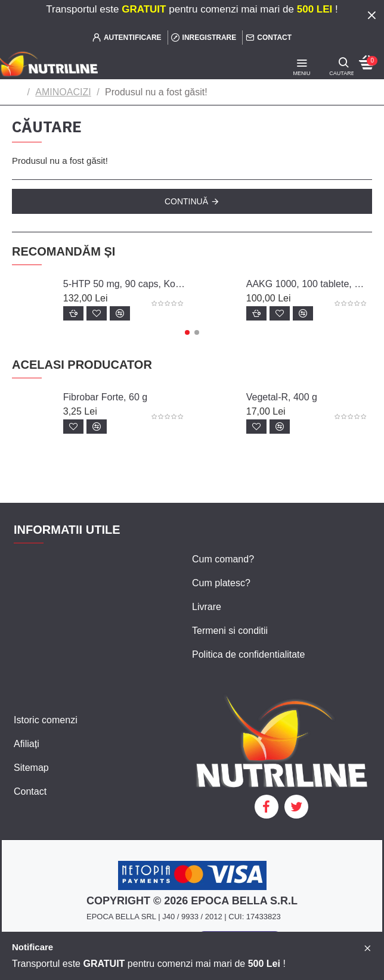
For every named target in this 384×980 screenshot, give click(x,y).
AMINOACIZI (63, 92)
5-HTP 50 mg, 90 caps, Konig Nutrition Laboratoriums (124, 284)
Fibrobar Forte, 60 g (105, 397)
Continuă (186, 201)
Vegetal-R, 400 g (282, 397)
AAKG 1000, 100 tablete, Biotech (307, 284)
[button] (187, 332)
